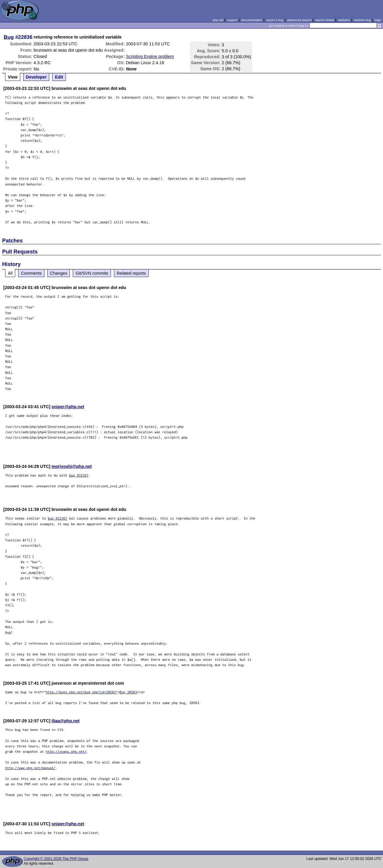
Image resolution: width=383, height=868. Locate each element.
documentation (252, 20)
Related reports (131, 273)
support (232, 20)
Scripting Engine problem (150, 56)
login (378, 20)
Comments (31, 273)
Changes (59, 273)
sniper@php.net (68, 407)
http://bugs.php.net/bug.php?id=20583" (82, 692)
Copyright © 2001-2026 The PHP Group (56, 859)
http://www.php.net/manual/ (30, 768)
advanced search (299, 20)
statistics (344, 20)
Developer (36, 77)
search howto (325, 20)
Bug (9, 37)
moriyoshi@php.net (72, 466)
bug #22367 (79, 475)
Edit (59, 77)
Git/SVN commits (92, 273)
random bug (362, 20)
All (10, 273)
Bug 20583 (128, 692)
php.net (218, 20)
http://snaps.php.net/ (66, 751)
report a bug (275, 20)
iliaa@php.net (66, 721)
